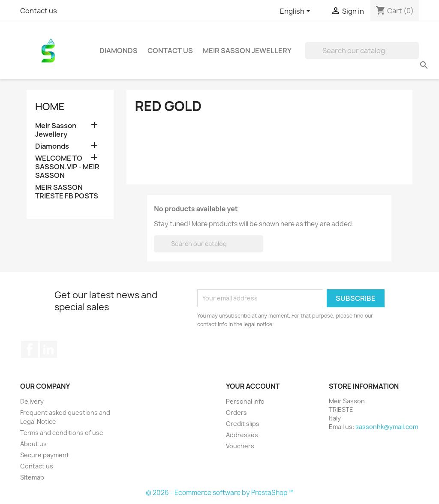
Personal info (245, 401)
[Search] (362, 51)
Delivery (32, 401)
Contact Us (170, 51)
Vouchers (240, 446)
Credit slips (243, 424)
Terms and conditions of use (62, 433)
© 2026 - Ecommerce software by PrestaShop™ (220, 493)
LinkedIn (48, 349)
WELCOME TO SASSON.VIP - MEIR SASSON (67, 167)
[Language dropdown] (297, 12)
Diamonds (119, 51)
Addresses (242, 435)
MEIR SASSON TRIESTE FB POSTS (67, 192)
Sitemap (32, 477)
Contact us (39, 11)
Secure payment (45, 455)
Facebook (30, 349)
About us (33, 444)
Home (50, 106)
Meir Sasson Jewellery (247, 51)
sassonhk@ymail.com (387, 427)
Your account (253, 386)
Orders (236, 412)
